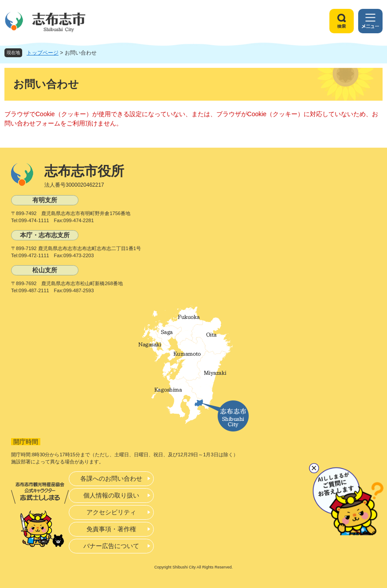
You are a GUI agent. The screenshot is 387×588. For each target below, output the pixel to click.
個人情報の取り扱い (111, 495)
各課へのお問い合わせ (111, 478)
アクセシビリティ (111, 512)
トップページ (43, 53)
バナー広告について (111, 546)
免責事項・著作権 (111, 529)
